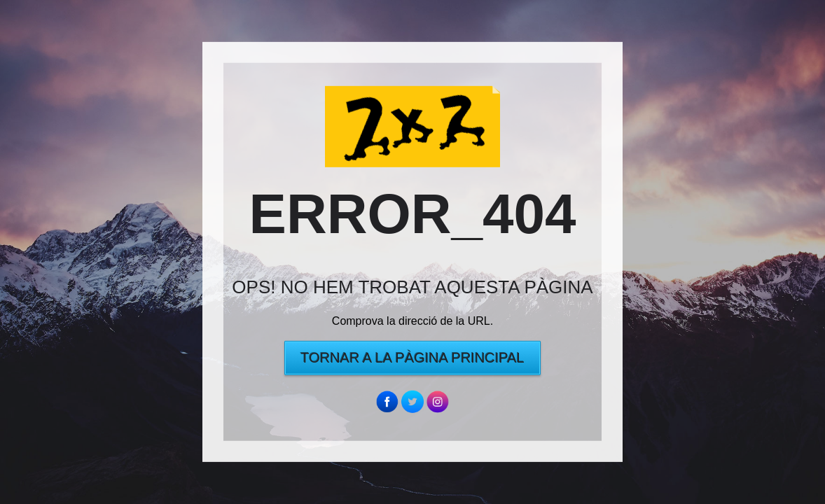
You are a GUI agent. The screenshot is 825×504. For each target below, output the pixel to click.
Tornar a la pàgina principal (412, 358)
